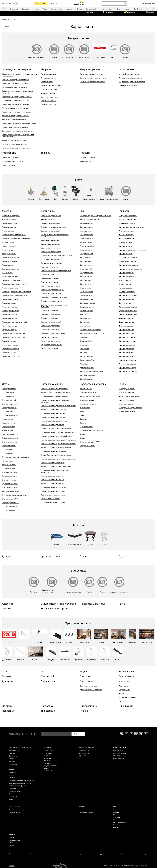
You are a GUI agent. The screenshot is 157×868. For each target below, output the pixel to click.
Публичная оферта (119, 860)
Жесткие (12, 760)
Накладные (123, 694)
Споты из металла (9, 446)
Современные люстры (10, 349)
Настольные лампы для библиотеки (54, 421)
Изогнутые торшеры (126, 318)
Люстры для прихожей (10, 311)
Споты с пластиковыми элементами (15, 457)
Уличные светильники (49, 220)
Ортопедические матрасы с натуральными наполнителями (18, 136)
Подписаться (78, 734)
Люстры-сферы (8, 250)
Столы (11, 837)
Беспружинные (14, 750)
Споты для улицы (9, 412)
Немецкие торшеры (126, 326)
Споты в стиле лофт (10, 480)
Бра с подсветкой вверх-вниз (90, 220)
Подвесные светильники (50, 267)
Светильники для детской (50, 326)
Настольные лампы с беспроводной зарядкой (58, 432)
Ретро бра (83, 315)
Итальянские (14, 763)
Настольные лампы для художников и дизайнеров (55, 401)
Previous (153, 9)
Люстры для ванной (9, 315)
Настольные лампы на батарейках (54, 451)
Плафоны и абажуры (88, 446)
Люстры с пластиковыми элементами (16, 239)
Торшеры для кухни (126, 353)
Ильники (116, 807)
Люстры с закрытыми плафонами (14, 296)
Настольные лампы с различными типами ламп (59, 459)
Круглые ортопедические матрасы (15, 144)
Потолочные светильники (50, 341)
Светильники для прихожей (51, 294)
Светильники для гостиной (51, 216)
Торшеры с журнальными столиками (132, 250)
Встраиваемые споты (10, 415)
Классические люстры (10, 345)
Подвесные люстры (9, 330)
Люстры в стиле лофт (10, 353)
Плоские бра (84, 349)
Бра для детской (86, 269)
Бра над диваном (86, 227)
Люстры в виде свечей (10, 258)
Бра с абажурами (86, 379)
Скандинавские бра (87, 307)
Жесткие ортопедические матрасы (15, 127)
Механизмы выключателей (90, 396)
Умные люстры (8, 273)
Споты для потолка (9, 389)
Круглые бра (84, 337)
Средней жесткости (16, 788)
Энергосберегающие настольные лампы (56, 455)
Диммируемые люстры (10, 277)
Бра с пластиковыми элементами (92, 334)
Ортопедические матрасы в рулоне (93, 78)
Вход (153, 3)
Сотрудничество (57, 9)
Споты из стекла (8, 450)
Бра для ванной (86, 261)
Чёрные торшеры (125, 284)
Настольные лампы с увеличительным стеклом (58, 444)
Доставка (25, 9)
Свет (115, 802)
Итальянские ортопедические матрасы (16, 148)
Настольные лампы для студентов (54, 410)
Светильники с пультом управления (54, 227)
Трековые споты (8, 431)
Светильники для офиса (50, 330)
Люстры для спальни (10, 307)
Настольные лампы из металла (53, 480)
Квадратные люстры (10, 246)
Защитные (117, 755)
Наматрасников (14, 807)
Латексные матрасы (48, 74)
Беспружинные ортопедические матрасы (17, 97)
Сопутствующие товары (122, 820)
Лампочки (83, 423)
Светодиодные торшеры (128, 258)
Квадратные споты (9, 465)
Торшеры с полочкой (126, 273)
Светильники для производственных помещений (54, 306)
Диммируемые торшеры (128, 261)
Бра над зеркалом (86, 235)
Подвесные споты (9, 423)
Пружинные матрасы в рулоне (91, 74)
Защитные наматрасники (128, 86)
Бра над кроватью (86, 223)
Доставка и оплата (36, 848)
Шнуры (82, 438)
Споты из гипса (8, 453)
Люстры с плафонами (10, 288)
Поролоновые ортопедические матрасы (17, 112)
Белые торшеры (125, 280)
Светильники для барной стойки (53, 333)
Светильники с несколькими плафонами (56, 271)
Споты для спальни (9, 408)
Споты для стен (8, 393)
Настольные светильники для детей (54, 396)
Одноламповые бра (87, 239)
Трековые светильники (49, 349)
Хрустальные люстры (10, 220)
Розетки (83, 415)
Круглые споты (8, 461)
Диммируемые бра (87, 368)
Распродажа (89, 12)
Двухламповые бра (87, 242)
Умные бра (84, 364)
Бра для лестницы (87, 273)
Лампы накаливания (126, 393)
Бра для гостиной (86, 254)
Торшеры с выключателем (128, 265)
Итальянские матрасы (49, 89)
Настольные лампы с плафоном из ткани (56, 467)
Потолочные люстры (10, 326)
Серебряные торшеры (127, 292)
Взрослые (12, 753)
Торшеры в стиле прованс (128, 372)
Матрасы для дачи (48, 93)
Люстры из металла (9, 223)
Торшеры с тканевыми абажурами (131, 227)
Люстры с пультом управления (13, 334)
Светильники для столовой (51, 322)
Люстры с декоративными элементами (16, 292)
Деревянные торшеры (127, 223)
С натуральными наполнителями (20, 780)
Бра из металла (86, 318)
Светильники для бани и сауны (52, 290)
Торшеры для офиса (126, 349)
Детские (12, 758)
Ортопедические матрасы (12, 158)
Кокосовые (13, 765)
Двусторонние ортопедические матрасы (17, 131)
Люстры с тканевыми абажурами (14, 235)
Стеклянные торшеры (127, 231)
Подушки (82, 802)
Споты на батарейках (10, 442)
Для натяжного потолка (88, 686)
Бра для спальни (86, 250)
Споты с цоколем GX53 (11, 503)
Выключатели (85, 408)
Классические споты (10, 472)
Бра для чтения (85, 284)
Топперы (48, 802)
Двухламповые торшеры (128, 311)
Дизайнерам (138, 9)
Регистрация (147, 3)
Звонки (82, 434)
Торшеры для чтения (126, 334)
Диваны (12, 832)
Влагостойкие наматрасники (129, 74)
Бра (115, 810)
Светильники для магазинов (51, 301)
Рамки (82, 412)
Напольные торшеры (126, 235)
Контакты (36, 9)
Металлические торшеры (128, 220)
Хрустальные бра (86, 311)
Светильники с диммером (50, 231)
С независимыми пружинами (19, 783)
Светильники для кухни (50, 311)
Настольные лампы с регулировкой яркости (57, 436)
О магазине (14, 9)
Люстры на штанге (9, 341)
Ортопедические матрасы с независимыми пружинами (18, 92)
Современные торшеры (127, 364)
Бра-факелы (84, 345)
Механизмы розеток (87, 400)
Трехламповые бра (87, 246)
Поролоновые (14, 790)
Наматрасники (119, 747)
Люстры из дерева (9, 227)
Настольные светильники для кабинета (55, 393)
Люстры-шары (7, 265)
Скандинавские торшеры (128, 216)
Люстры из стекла (9, 231)
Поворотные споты (9, 469)
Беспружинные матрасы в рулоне (92, 82)
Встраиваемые (124, 690)
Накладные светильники (50, 259)
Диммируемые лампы (127, 412)
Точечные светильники (49, 278)
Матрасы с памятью (48, 105)
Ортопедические (84, 753)
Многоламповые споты (10, 491)
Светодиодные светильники (51, 223)
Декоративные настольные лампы (54, 503)
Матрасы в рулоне (86, 747)
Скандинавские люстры (11, 356)
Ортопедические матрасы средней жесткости (19, 123)
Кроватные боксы (9, 165)
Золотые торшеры (125, 288)
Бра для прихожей (87, 265)
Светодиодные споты (10, 434)
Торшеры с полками (126, 246)
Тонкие (11, 795)
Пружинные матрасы (49, 101)
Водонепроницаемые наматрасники (132, 82)
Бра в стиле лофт (86, 299)
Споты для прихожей (10, 404)
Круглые (12, 768)
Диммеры (83, 419)
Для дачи (12, 775)
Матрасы (47, 747)
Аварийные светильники (50, 240)
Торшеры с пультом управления (130, 269)
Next (4, 9)
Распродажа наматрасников (12, 161)
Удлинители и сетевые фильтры (92, 431)
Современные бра (87, 296)
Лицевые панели (86, 389)
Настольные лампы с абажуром (53, 463)
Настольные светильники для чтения (55, 389)
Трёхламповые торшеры (128, 315)
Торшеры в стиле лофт (127, 368)
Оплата (80, 9)
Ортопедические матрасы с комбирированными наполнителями (20, 75)
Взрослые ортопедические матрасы (15, 80)
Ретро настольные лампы (50, 499)
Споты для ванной (9, 400)
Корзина (151, 12)
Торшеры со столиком (127, 337)
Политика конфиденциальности (137, 860)
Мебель (12, 829)
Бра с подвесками (86, 356)
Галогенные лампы (126, 404)
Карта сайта (108, 860)
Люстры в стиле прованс (11, 216)
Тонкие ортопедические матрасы (14, 140)
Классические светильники (51, 244)
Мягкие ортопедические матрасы (14, 120)
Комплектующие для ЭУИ (89, 442)
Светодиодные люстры (11, 269)
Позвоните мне (41, 4)
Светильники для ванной (50, 318)
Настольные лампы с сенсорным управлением (58, 440)
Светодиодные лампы (127, 389)
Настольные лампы (120, 817)
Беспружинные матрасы (50, 97)
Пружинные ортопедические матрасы (16, 101)
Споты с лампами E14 (10, 510)
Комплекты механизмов (89, 393)
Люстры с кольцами (9, 261)
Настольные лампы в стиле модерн (54, 487)
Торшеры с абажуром (127, 277)
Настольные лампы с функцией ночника (56, 448)
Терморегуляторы (86, 427)
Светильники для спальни (51, 314)
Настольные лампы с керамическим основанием (54, 471)
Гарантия (70, 9)
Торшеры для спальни (127, 345)
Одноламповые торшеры (128, 307)
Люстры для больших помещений (15, 322)
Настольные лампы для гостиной (53, 417)
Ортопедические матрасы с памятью (16, 104)
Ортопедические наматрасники (130, 78)
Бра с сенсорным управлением (91, 372)
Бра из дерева (85, 322)
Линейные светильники (49, 282)
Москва (11, 860)
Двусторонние (14, 755)
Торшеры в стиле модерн (128, 296)
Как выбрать (145, 848)
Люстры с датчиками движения (14, 337)
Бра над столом (86, 231)
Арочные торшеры (125, 242)
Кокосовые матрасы (48, 78)
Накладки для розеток (88, 404)
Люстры (116, 805)
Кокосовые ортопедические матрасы (16, 116)
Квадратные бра (86, 341)
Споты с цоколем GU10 (11, 499)
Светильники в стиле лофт (51, 252)
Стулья (12, 840)
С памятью (13, 785)
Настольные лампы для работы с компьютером (59, 406)
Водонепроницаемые (121, 753)
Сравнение (109, 12)
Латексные (13, 770)
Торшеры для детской (127, 356)
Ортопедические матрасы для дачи (15, 84)
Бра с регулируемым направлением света (95, 216)
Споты (115, 815)
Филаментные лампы (126, 400)
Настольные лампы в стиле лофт (53, 491)
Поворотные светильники (50, 286)
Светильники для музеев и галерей (54, 297)
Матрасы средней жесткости (51, 86)
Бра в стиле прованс (87, 303)
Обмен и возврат (107, 9)
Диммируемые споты (10, 438)
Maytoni (121, 701)
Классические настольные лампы (53, 495)
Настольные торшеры (127, 239)
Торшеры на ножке (126, 254)
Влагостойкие (118, 750)
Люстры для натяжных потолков (14, 284)
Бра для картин (85, 288)
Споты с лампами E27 (10, 507)
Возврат (124, 848)
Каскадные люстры (9, 254)
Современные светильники (51, 248)
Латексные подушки (87, 161)
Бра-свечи (84, 353)
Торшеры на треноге (126, 299)
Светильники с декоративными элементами (57, 256)
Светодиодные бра (87, 360)
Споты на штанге (8, 427)
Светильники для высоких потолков (54, 275)
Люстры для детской (10, 318)
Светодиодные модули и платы (130, 408)
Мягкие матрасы (47, 82)
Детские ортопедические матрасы (15, 87)
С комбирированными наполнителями (22, 778)
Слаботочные (124, 686)
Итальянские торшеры (127, 322)
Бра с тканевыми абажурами (90, 330)
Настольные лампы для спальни (53, 413)
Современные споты (10, 476)
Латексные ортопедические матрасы (16, 108)
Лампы (116, 822)
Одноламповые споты (10, 484)
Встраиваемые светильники (51, 263)
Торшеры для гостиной (127, 341)
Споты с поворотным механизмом (15, 495)
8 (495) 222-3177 (55, 4)
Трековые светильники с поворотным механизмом (55, 236)
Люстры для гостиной (10, 299)
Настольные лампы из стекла (52, 484)
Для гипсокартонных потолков (91, 690)
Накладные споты (9, 419)
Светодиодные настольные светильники (56, 429)
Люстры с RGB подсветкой (12, 280)
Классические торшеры (127, 360)
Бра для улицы (85, 280)
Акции (45, 9)
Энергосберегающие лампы (129, 396)
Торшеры (116, 812)
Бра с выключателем (87, 375)
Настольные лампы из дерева (52, 476)
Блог (119, 9)
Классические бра (86, 292)
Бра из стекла (85, 326)
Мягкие (11, 773)
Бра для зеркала (86, 277)
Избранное (131, 12)
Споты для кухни (8, 396)
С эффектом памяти (87, 158)
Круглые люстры (8, 242)
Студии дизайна (92, 9)
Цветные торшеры (125, 303)
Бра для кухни (85, 258)
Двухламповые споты (10, 488)
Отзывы (127, 9)
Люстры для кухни (9, 303)
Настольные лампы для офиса (52, 425)
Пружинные (13, 793)
